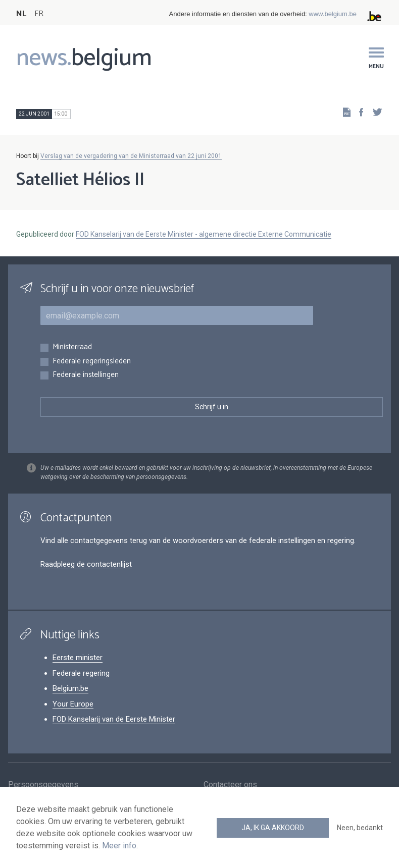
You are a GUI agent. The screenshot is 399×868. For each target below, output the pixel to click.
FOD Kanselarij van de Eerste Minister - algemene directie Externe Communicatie (204, 234)
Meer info (119, 846)
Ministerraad (72, 347)
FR (39, 14)
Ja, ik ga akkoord (273, 828)
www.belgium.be (333, 14)
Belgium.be (70, 688)
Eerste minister (78, 658)
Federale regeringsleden (92, 362)
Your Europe (73, 704)
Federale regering (81, 673)
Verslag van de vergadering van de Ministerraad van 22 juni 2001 (131, 156)
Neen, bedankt (360, 828)
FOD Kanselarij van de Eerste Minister (114, 719)
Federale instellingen (86, 375)
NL (21, 14)
